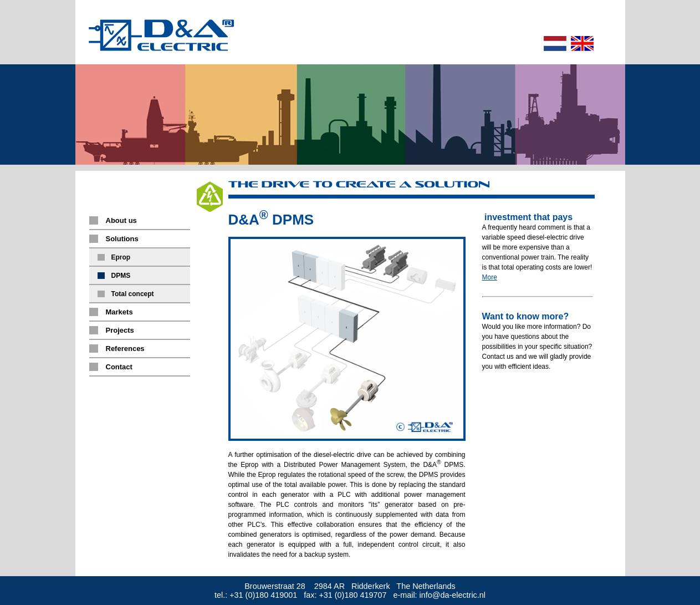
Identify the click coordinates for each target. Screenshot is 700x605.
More (490, 277)
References (125, 349)
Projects (120, 330)
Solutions (122, 239)
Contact (119, 367)
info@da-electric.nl (453, 595)
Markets (119, 312)
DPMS (121, 276)
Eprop (121, 257)
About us (121, 220)
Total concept (133, 294)
